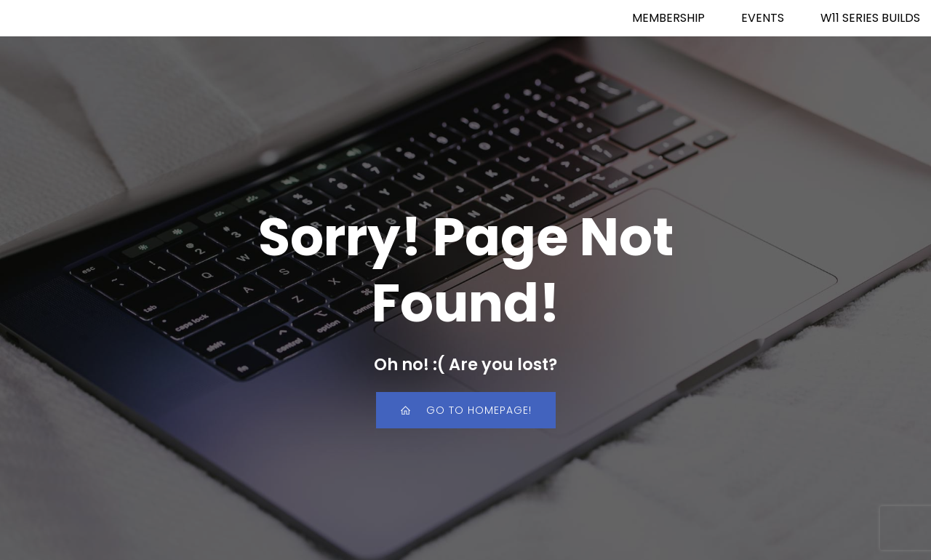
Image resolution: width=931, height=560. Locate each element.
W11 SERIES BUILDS (870, 18)
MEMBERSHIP (668, 18)
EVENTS (763, 18)
